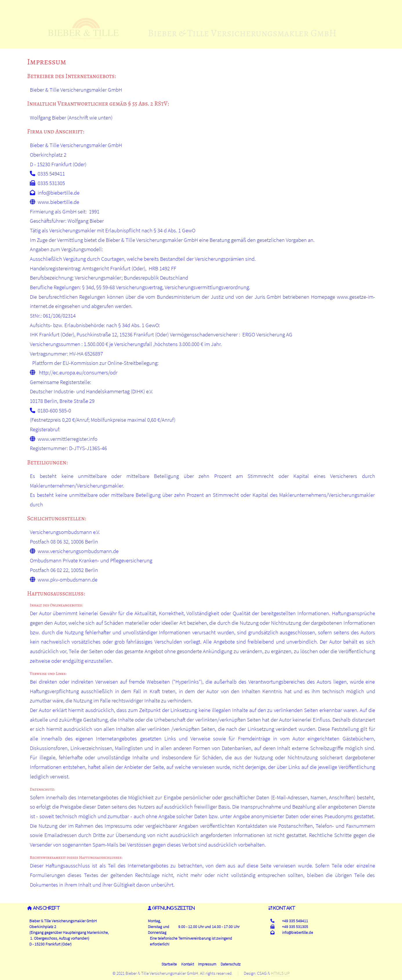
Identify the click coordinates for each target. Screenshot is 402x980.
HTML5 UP (280, 973)
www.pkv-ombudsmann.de (68, 580)
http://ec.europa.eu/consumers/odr (78, 373)
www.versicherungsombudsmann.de (78, 551)
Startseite (169, 964)
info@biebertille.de (59, 193)
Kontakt (188, 964)
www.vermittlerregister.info (68, 439)
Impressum (207, 964)
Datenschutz (231, 964)
